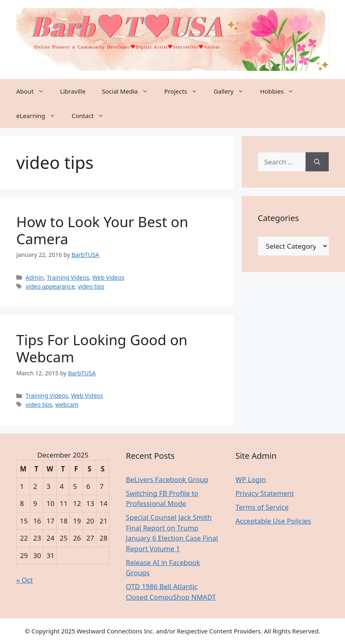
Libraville (73, 91)
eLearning (40, 116)
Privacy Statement (265, 493)
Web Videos (108, 277)
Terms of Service (262, 507)
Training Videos (68, 277)
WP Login (251, 479)
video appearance (50, 286)
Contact (92, 116)
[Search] (317, 162)
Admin (35, 277)
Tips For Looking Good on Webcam (102, 348)
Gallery (233, 91)
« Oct (25, 580)
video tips (91, 286)
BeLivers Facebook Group (167, 479)
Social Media (129, 91)
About (34, 91)
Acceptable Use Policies (273, 521)
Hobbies (281, 91)
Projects (185, 91)
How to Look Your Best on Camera (102, 230)
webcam (67, 404)
